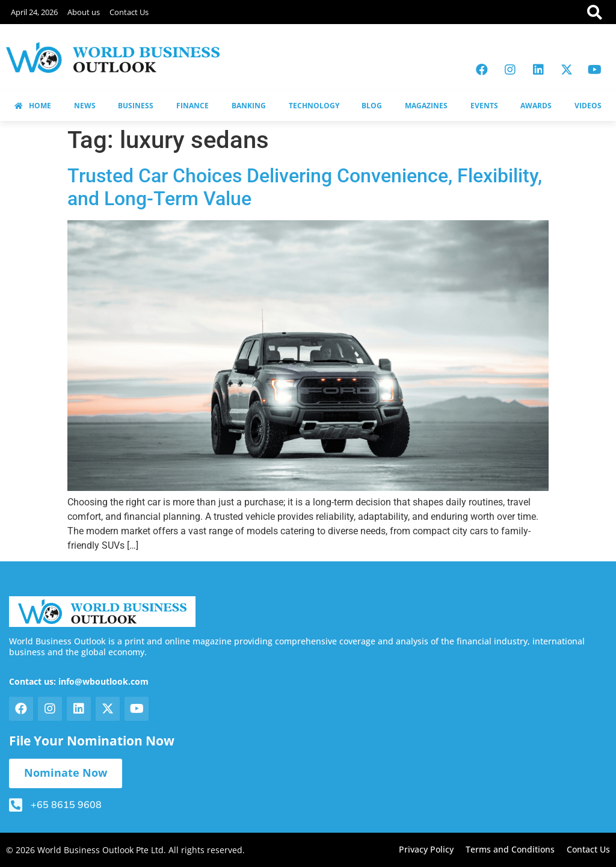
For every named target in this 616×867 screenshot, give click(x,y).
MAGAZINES (426, 106)
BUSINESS (136, 106)
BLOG (372, 106)
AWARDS (536, 106)
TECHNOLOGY (314, 106)
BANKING (249, 106)
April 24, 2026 (34, 12)
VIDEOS (588, 106)
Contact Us (129, 12)
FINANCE (192, 106)
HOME (33, 106)
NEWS (85, 106)
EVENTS (484, 106)
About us (84, 12)
